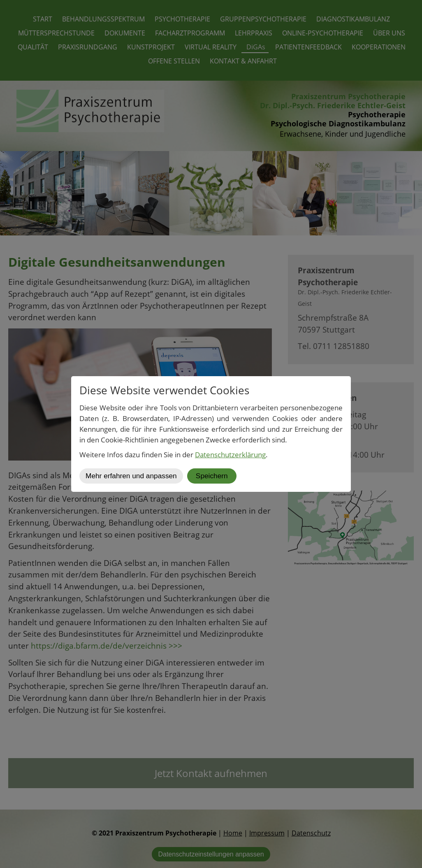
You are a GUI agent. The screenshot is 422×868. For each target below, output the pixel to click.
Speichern (212, 476)
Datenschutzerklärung (230, 455)
